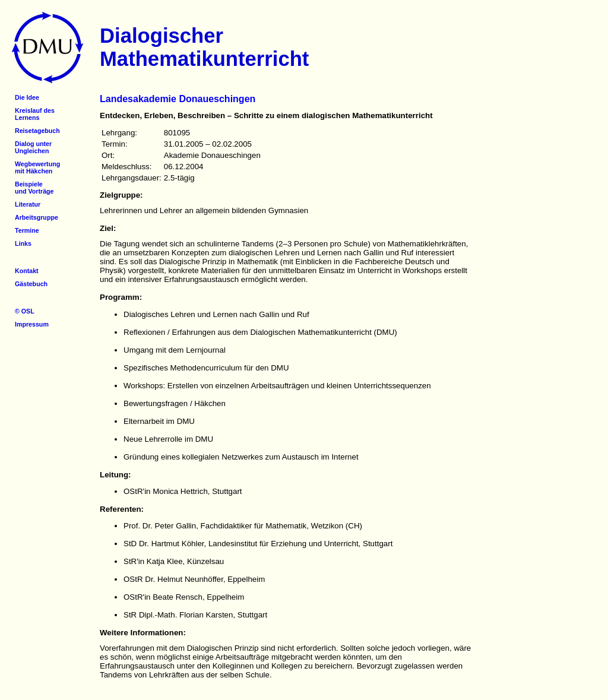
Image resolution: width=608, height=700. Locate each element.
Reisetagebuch (37, 131)
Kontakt (27, 271)
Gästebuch (31, 284)
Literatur (28, 204)
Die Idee (27, 97)
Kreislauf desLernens (35, 114)
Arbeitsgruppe (37, 217)
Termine (27, 230)
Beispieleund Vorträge (34, 188)
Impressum (32, 324)
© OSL (25, 311)
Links (23, 243)
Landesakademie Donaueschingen (178, 99)
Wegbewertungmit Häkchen (37, 167)
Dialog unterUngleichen (33, 147)
